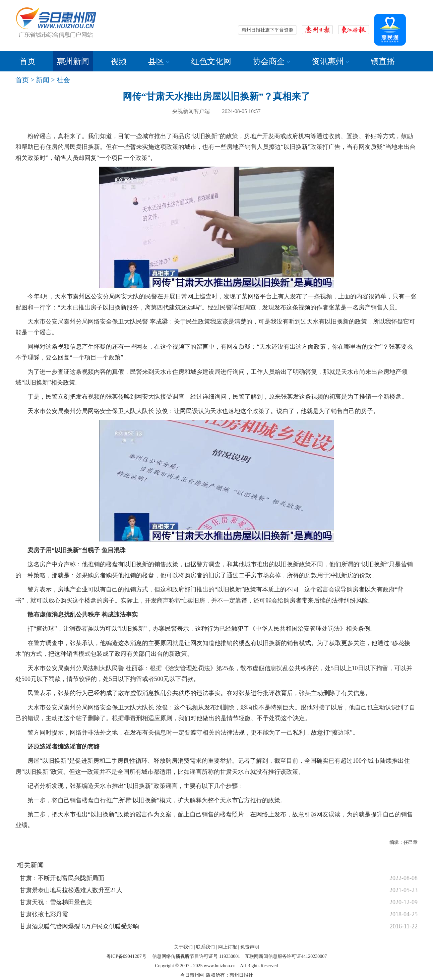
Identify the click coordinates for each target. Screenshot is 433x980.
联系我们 (205, 947)
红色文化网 (211, 61)
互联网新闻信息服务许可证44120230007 (286, 956)
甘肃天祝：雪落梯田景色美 (56, 902)
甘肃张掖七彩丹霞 (44, 914)
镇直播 (383, 61)
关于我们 (183, 947)
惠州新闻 (73, 61)
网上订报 (228, 947)
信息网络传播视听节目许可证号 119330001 (196, 956)
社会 (63, 80)
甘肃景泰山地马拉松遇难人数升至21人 (71, 890)
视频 (119, 61)
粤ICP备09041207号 (126, 956)
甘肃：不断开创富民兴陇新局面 (62, 878)
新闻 (43, 80)
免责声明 (250, 947)
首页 (27, 61)
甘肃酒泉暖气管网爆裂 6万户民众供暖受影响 (79, 926)
